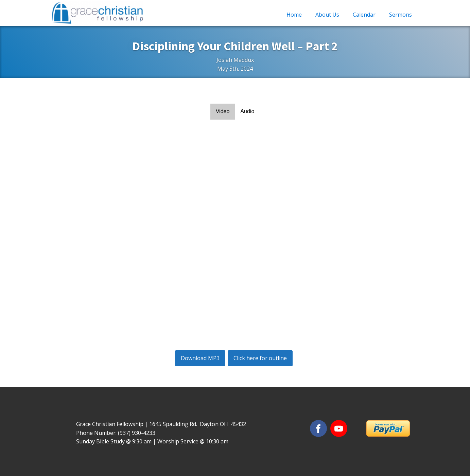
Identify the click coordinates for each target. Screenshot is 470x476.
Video (223, 111)
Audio (247, 111)
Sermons (401, 15)
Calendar (364, 15)
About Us (327, 15)
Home (294, 15)
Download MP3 (200, 358)
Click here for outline (260, 358)
